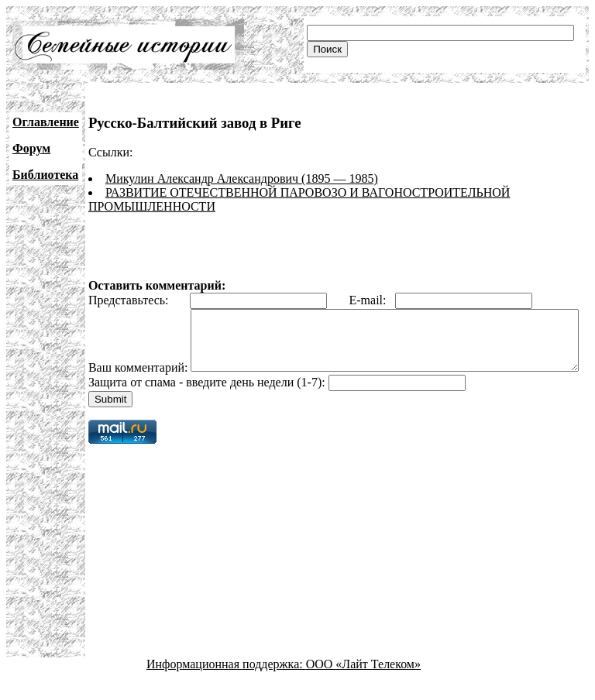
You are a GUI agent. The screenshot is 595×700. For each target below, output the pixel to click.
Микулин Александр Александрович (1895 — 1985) (242, 178)
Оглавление (46, 122)
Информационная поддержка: (226, 686)
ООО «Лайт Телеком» (363, 686)
